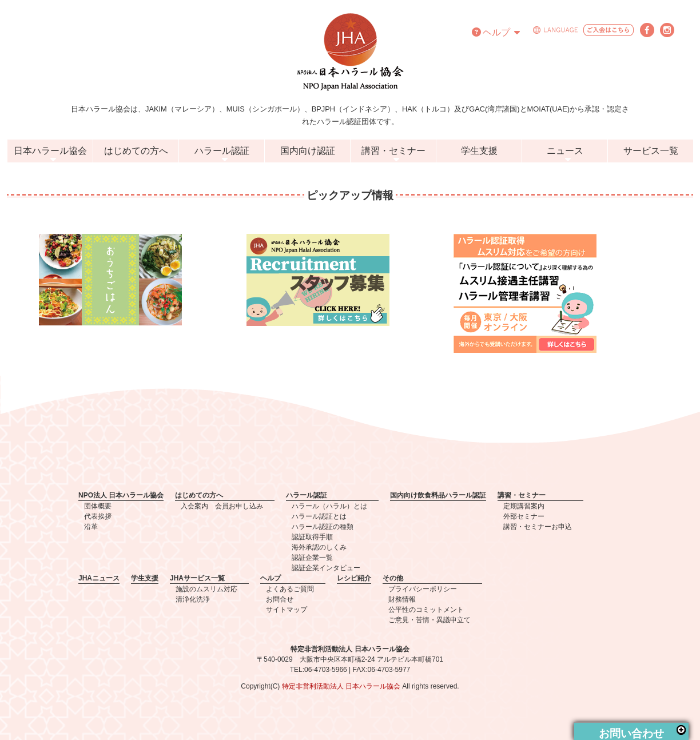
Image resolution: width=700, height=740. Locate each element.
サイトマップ (287, 610)
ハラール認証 (222, 151)
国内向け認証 (308, 151)
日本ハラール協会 (50, 151)
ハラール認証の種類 (323, 527)
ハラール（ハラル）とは (329, 506)
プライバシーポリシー (423, 589)
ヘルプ (496, 32)
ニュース (565, 151)
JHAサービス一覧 (197, 578)
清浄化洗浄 (193, 599)
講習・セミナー (393, 151)
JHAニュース (99, 578)
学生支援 (479, 151)
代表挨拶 (98, 516)
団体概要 (98, 506)
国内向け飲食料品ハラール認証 (438, 495)
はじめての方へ (136, 151)
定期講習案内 (524, 506)
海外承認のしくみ (319, 547)
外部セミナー (524, 516)
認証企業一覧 (312, 558)
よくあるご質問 (290, 589)
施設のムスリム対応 (206, 589)
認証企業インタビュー (326, 568)
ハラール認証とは (319, 516)
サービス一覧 (651, 151)
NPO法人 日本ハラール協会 (121, 495)
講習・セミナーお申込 (538, 527)
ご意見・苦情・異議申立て (429, 620)
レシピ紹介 (354, 578)
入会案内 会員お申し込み (222, 506)
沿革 (91, 527)
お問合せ (280, 599)
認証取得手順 (312, 537)
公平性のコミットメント (426, 610)
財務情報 (402, 599)
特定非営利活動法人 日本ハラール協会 (341, 686)
